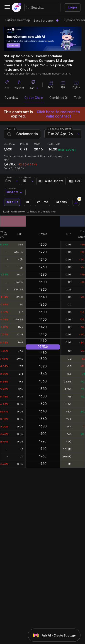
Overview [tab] (11, 98)
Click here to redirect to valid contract (58, 114)
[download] (76, 202)
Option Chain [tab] (34, 98)
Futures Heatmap (18, 20)
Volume (42, 202)
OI (27, 202)
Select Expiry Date (59, 129)
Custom (15, 192)
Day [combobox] (8, 181)
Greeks (61, 202)
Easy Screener (46, 21)
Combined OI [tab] (58, 98)
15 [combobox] (24, 181)
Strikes (27, 177)
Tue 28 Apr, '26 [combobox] (60, 134)
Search (11, 129)
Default (12, 202)
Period (10, 177)
